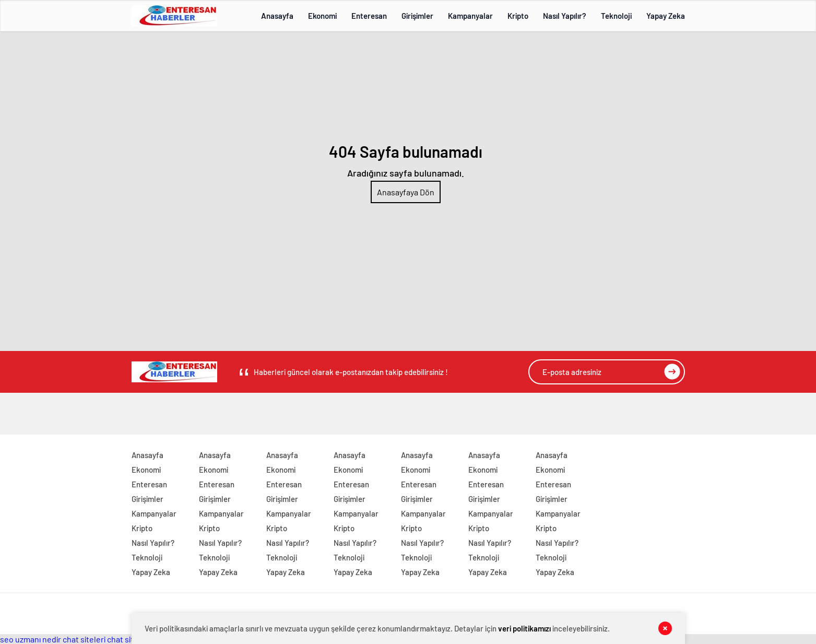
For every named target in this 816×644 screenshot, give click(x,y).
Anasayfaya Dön (406, 192)
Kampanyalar (470, 16)
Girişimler (417, 16)
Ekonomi (322, 16)
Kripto (518, 16)
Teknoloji (616, 16)
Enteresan (369, 16)
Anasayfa (277, 16)
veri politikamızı (524, 628)
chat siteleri (84, 639)
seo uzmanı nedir (31, 639)
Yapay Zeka (666, 16)
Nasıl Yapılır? (565, 16)
